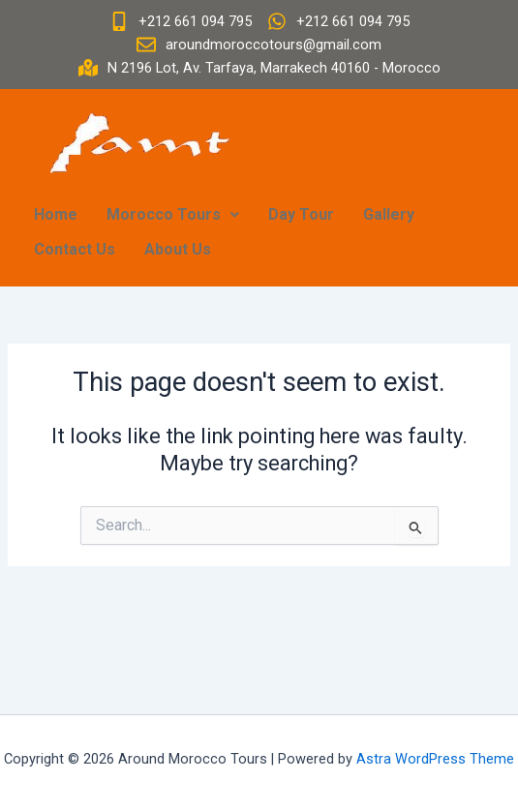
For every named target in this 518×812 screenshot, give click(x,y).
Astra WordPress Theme (435, 759)
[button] (173, 215)
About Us (178, 249)
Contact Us (75, 249)
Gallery (389, 214)
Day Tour (301, 214)
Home (56, 214)
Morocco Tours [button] (173, 214)
